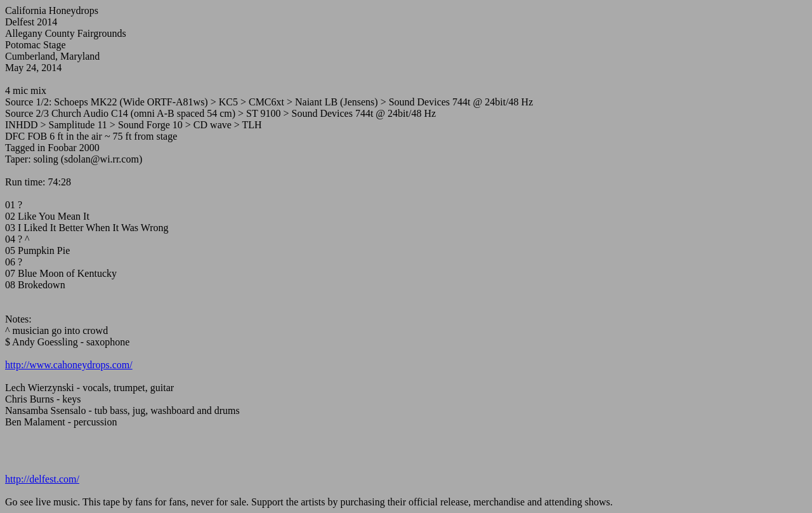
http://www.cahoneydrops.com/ (69, 365)
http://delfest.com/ (42, 479)
